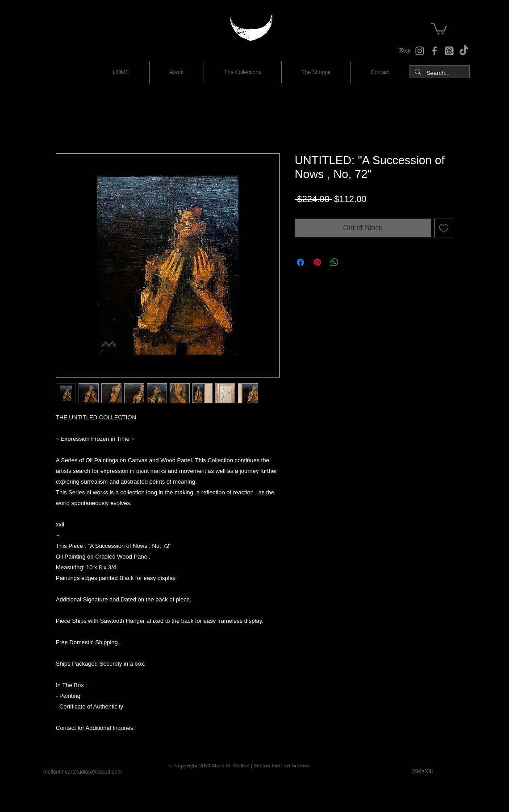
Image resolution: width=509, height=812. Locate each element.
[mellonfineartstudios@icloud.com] (83, 772)
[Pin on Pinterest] (317, 262)
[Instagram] (420, 51)
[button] (439, 28)
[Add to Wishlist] (444, 228)
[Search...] (438, 73)
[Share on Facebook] (300, 262)
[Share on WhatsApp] (334, 262)
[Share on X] (351, 262)
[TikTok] (464, 51)
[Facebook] (434, 51)
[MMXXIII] (423, 772)
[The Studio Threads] (449, 51)
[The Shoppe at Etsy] (405, 51)
